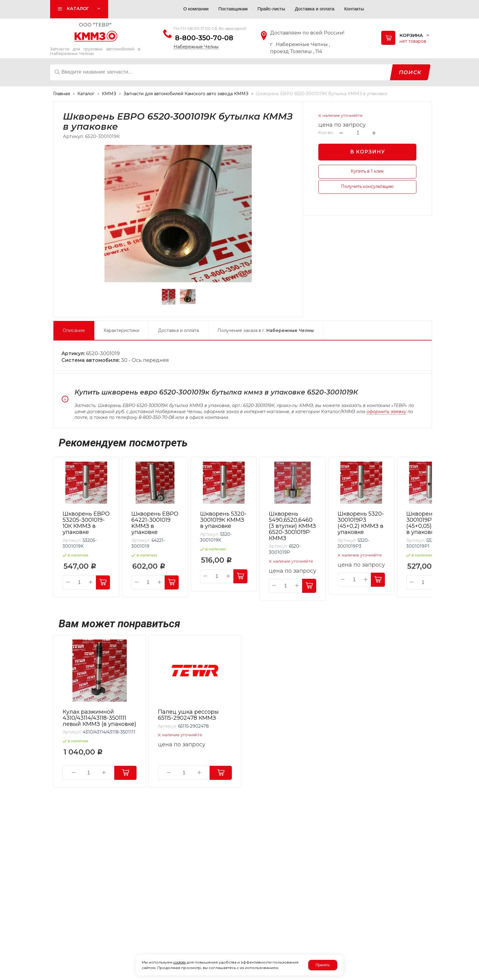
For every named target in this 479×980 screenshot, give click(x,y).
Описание (74, 330)
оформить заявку (386, 412)
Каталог (86, 94)
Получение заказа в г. (266, 330)
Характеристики (121, 330)
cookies (179, 962)
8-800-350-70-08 (204, 38)
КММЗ (109, 94)
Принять (323, 965)
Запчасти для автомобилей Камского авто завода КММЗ (186, 94)
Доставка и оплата (178, 330)
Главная (62, 94)
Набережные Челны (196, 47)
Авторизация (165, 10)
